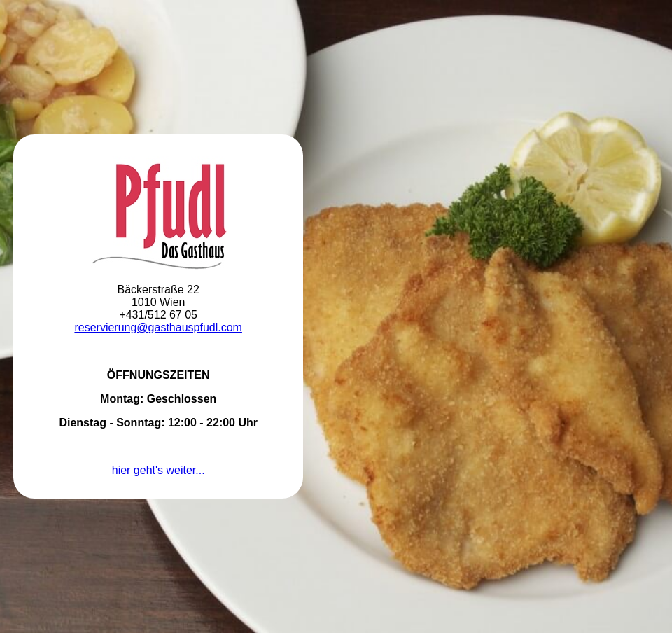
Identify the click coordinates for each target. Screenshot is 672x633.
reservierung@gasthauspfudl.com (158, 327)
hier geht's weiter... (159, 470)
